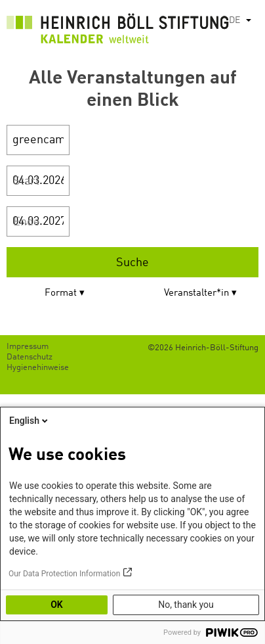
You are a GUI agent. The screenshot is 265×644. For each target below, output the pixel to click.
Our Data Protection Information (64, 574)
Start (26, 181)
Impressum (28, 347)
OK (57, 605)
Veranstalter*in (196, 293)
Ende (27, 222)
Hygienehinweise (38, 368)
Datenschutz (30, 357)
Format (61, 293)
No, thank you (186, 605)
